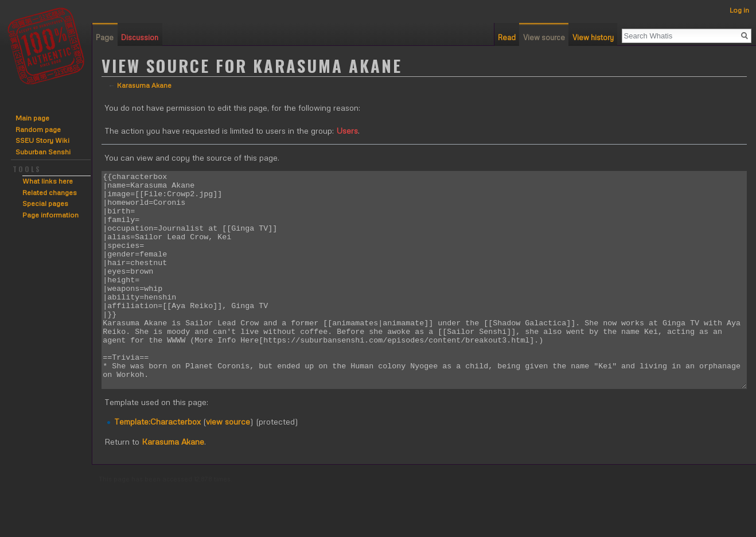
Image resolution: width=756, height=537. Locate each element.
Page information (50, 215)
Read (507, 37)
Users (347, 131)
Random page (38, 129)
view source (228, 464)
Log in (739, 10)
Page (105, 37)
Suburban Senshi (43, 152)
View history (593, 37)
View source (544, 37)
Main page (32, 118)
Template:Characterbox (157, 464)
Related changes (50, 192)
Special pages (45, 203)
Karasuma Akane (144, 85)
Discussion (140, 37)
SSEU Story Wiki (42, 140)
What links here (48, 181)
